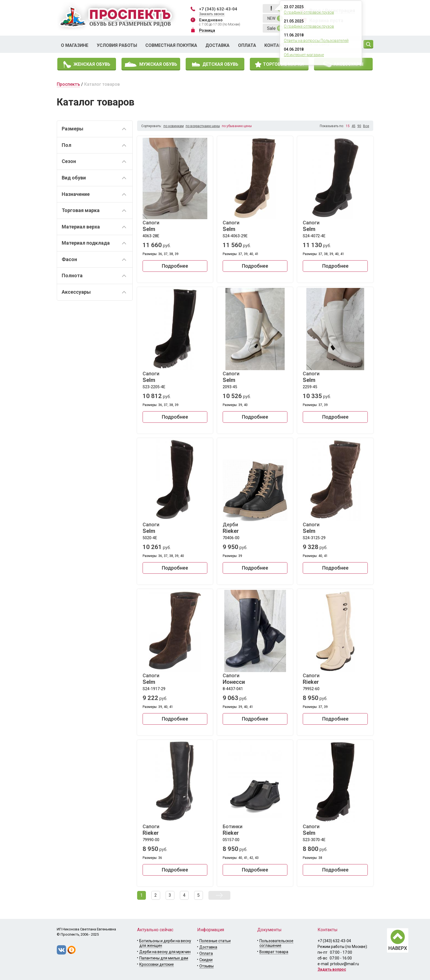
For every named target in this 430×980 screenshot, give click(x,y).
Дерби (255, 528)
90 (359, 126)
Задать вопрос (332, 969)
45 (353, 126)
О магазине (75, 45)
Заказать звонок (212, 14)
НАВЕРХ (398, 948)
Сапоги (175, 226)
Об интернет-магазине (304, 55)
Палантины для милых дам (164, 958)
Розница (207, 30)
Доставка (217, 45)
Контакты (277, 45)
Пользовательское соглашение (276, 943)
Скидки (206, 960)
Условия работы (117, 45)
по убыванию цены (237, 126)
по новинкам (174, 126)
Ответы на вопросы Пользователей (316, 41)
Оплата (247, 45)
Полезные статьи (215, 941)
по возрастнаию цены (203, 126)
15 (348, 126)
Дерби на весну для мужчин (165, 952)
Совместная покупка (171, 45)
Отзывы (206, 966)
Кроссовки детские (157, 964)
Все (366, 126)
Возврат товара (274, 952)
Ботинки (255, 830)
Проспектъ (68, 84)
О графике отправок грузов (309, 12)
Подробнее (175, 266)
